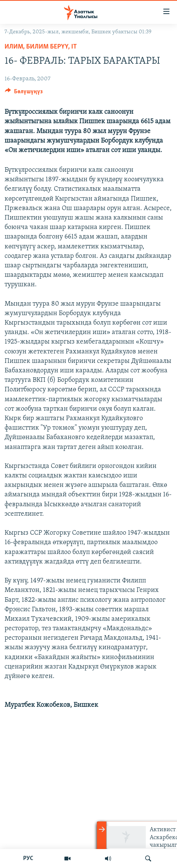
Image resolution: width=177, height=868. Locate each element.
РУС (28, 859)
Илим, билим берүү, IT (41, 47)
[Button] (24, 93)
